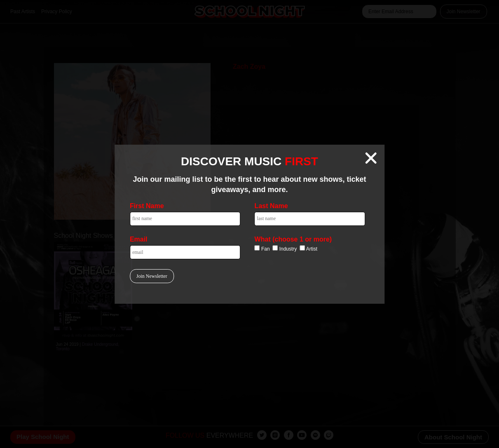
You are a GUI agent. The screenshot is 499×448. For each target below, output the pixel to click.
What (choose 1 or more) (293, 239)
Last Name (271, 206)
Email (139, 239)
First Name (147, 206)
